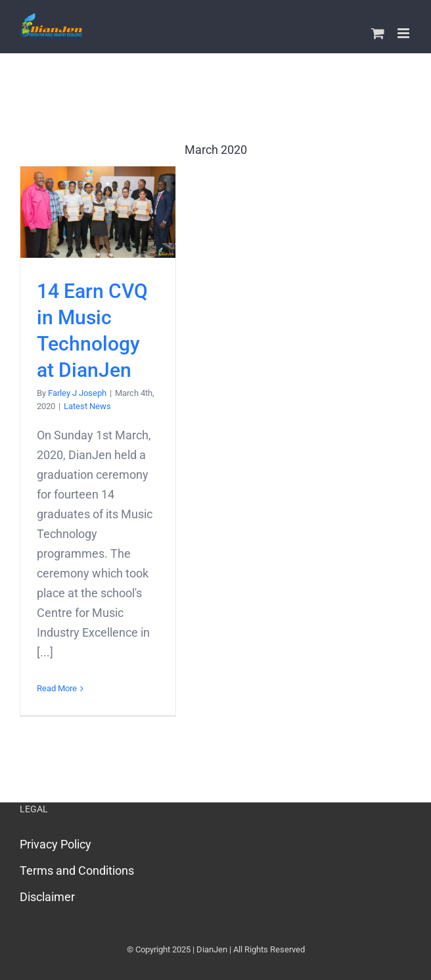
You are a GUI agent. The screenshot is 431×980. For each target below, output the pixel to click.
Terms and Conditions (77, 870)
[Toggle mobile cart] (378, 33)
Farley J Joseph (77, 393)
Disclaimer (47, 897)
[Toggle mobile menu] (404, 33)
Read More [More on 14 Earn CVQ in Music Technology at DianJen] (57, 688)
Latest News (87, 406)
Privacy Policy (56, 844)
